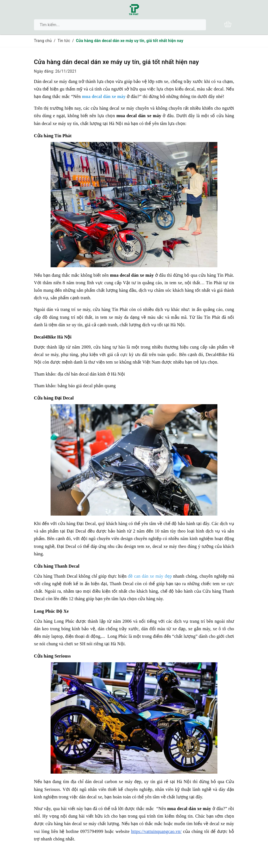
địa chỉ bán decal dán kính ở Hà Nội (91, 374)
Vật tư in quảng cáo (142, 283)
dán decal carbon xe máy (109, 782)
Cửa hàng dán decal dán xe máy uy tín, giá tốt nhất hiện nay (116, 62)
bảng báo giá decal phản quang (87, 386)
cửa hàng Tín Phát (110, 309)
